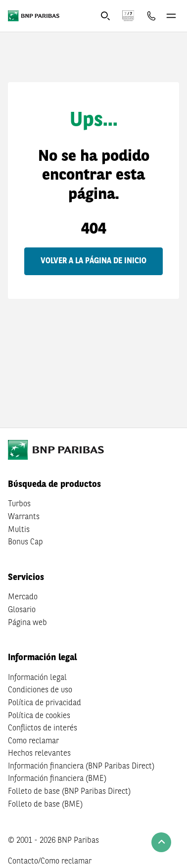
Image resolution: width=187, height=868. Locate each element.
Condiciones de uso (40, 690)
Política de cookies (39, 716)
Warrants (24, 517)
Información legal (37, 678)
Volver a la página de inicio (93, 261)
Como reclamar (33, 741)
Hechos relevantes (39, 754)
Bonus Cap (25, 542)
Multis (19, 530)
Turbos (19, 504)
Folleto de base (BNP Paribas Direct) (69, 792)
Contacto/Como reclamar (50, 862)
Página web (27, 623)
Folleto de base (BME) (45, 805)
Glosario (22, 610)
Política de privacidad (45, 703)
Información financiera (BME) (57, 779)
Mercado (23, 597)
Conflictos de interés (43, 728)
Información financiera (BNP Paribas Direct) (81, 767)
